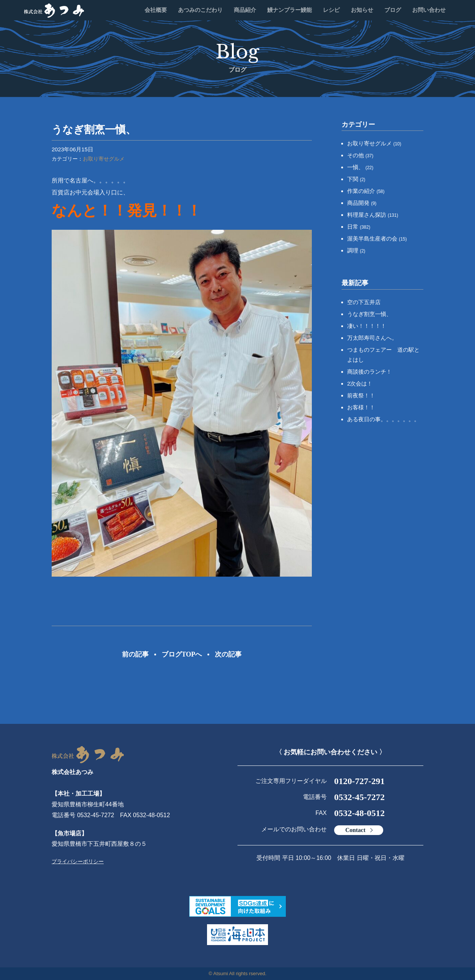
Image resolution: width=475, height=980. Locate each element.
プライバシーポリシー (78, 861)
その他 (360, 155)
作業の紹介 (366, 191)
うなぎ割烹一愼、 (369, 314)
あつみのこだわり (200, 10)
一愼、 (360, 167)
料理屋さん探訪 (373, 215)
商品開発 (362, 203)
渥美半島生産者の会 (377, 238)
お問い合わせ (429, 10)
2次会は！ (360, 383)
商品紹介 (245, 10)
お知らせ (362, 10)
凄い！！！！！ (367, 326)
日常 (359, 227)
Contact (355, 830)
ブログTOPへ (182, 654)
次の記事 (228, 654)
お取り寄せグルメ (104, 159)
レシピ (331, 10)
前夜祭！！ (361, 395)
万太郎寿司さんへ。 (372, 338)
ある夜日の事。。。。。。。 (383, 419)
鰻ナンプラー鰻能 (290, 10)
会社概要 (156, 10)
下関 (356, 179)
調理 (356, 250)
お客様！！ (361, 407)
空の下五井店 (364, 302)
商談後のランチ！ (369, 372)
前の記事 (135, 654)
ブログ (393, 10)
